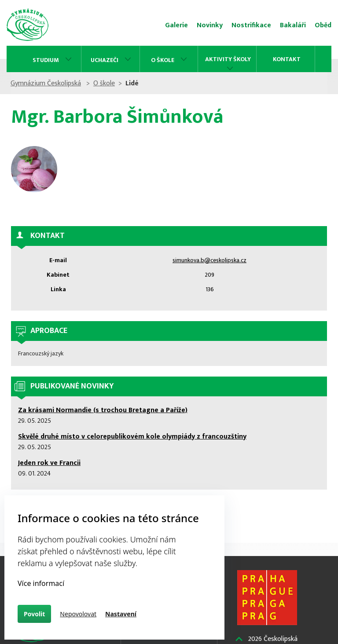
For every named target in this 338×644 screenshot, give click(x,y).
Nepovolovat (78, 614)
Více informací (41, 583)
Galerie (176, 25)
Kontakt (287, 59)
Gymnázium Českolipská (46, 83)
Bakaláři (293, 25)
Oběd (323, 25)
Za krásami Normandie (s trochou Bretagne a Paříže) (103, 410)
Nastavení (121, 614)
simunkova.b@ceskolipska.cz (209, 260)
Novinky (210, 25)
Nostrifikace (251, 25)
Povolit (34, 614)
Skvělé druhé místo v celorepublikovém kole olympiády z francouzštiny (132, 437)
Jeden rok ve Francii (49, 463)
